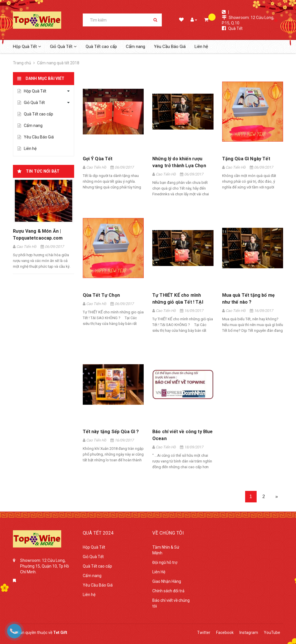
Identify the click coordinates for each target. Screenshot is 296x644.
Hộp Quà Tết (32, 91)
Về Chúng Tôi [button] (168, 533)
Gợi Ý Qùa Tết (98, 159)
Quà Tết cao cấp (101, 47)
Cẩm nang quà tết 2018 (58, 63)
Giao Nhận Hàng (167, 581)
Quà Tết (235, 28)
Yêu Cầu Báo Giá (170, 47)
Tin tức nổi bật (43, 171)
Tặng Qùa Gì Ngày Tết (246, 159)
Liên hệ (201, 47)
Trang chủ (22, 63)
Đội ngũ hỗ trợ (165, 562)
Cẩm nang (135, 47)
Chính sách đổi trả (168, 591)
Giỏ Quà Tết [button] (63, 47)
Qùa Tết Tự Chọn (101, 295)
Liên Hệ (159, 572)
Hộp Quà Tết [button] (27, 47)
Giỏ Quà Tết (31, 103)
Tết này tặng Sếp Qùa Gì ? (111, 432)
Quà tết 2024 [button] (98, 533)
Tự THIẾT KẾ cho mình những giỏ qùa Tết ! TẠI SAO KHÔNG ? (178, 302)
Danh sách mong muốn (181, 20)
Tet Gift (60, 633)
